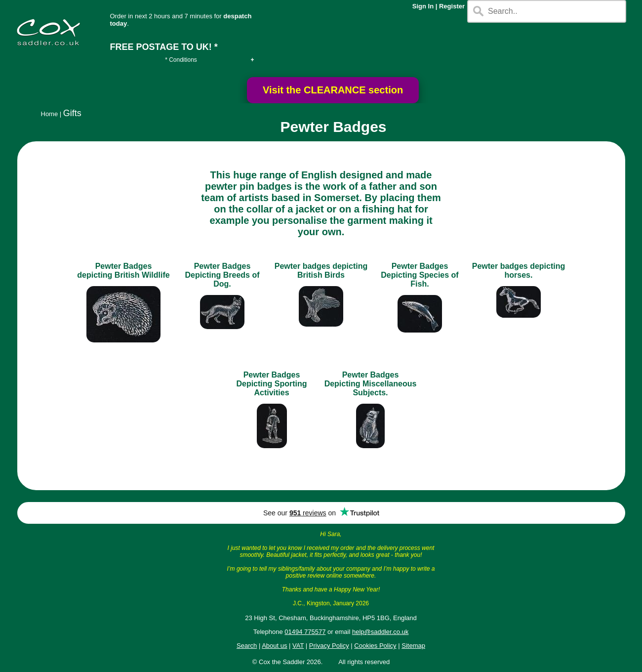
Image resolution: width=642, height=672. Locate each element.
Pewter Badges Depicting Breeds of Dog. (222, 275)
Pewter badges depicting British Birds (321, 271)
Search (247, 646)
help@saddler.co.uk (380, 632)
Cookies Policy (375, 646)
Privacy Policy (329, 646)
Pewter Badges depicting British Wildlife (123, 271)
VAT (298, 646)
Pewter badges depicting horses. (519, 271)
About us (274, 646)
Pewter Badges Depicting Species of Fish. (420, 275)
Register (452, 6)
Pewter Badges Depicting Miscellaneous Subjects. (371, 384)
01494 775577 (305, 632)
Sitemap (413, 646)
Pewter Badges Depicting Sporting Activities (271, 384)
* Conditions (181, 60)
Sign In (423, 6)
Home (50, 114)
